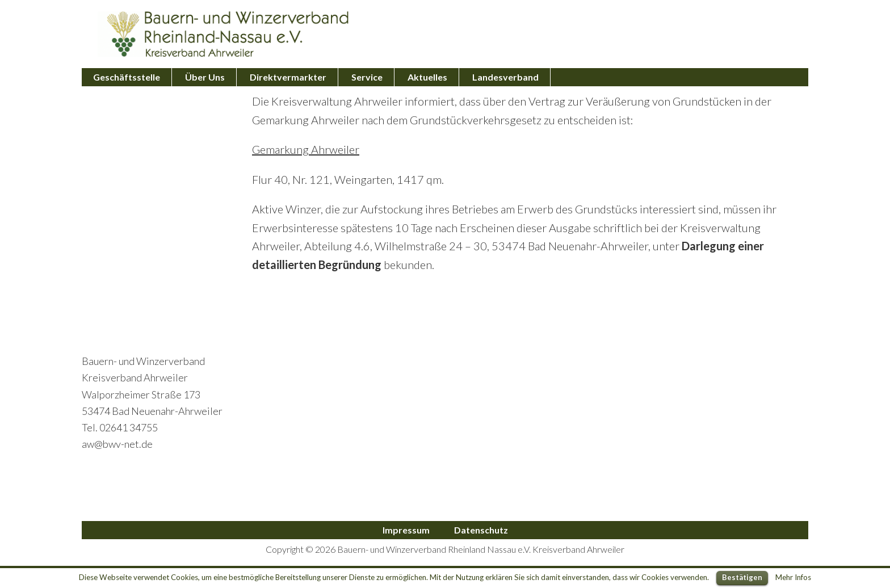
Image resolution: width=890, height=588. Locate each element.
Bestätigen (742, 577)
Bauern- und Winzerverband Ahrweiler (224, 34)
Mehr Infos (793, 577)
